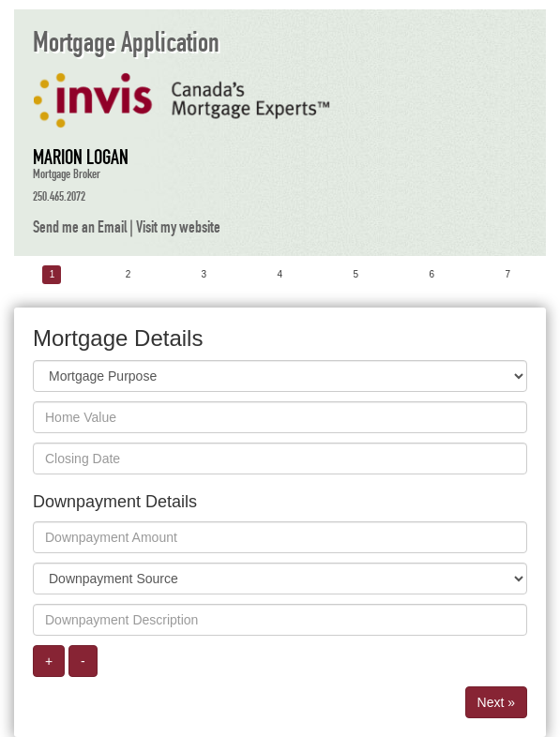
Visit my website (178, 228)
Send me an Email (80, 228)
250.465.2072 (59, 197)
